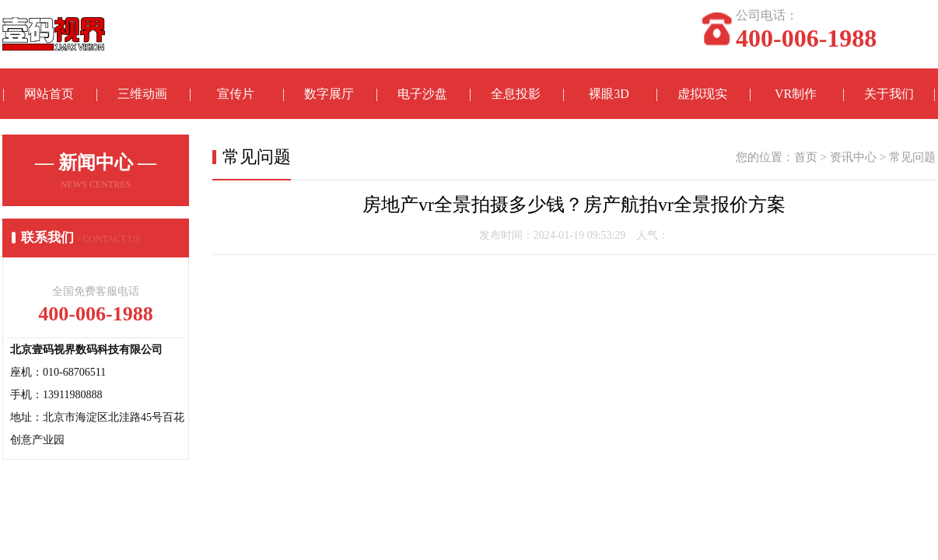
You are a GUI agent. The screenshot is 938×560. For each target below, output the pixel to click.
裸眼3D (609, 94)
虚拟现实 (702, 94)
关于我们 (889, 94)
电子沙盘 (422, 94)
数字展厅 (329, 94)
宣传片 (236, 94)
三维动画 (142, 94)
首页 (806, 157)
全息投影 (516, 94)
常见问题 (912, 157)
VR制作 (796, 94)
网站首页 (49, 94)
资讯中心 (853, 157)
